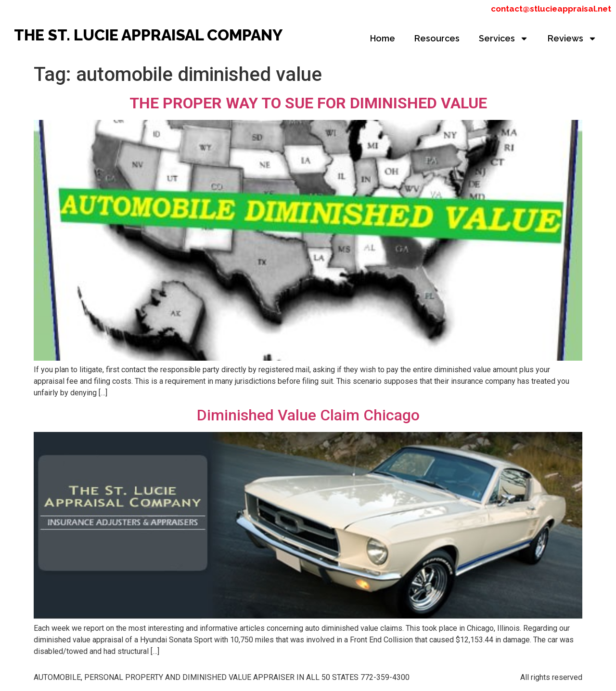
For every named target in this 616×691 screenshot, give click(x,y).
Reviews (572, 39)
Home (383, 38)
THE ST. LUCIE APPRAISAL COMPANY (148, 35)
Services (504, 39)
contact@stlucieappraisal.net (551, 9)
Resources (437, 38)
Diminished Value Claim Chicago (308, 415)
